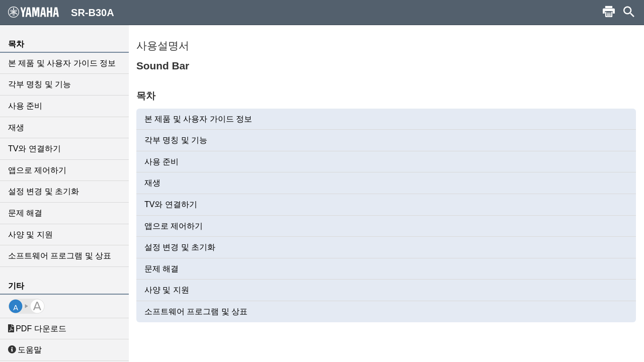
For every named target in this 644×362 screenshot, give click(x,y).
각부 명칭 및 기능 (39, 84)
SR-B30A (61, 12)
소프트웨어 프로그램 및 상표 (60, 256)
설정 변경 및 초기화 (44, 191)
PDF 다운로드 (37, 329)
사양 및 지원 (30, 235)
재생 (16, 127)
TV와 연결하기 (34, 149)
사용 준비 (25, 106)
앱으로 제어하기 (37, 170)
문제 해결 (25, 213)
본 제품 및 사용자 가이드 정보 (62, 63)
